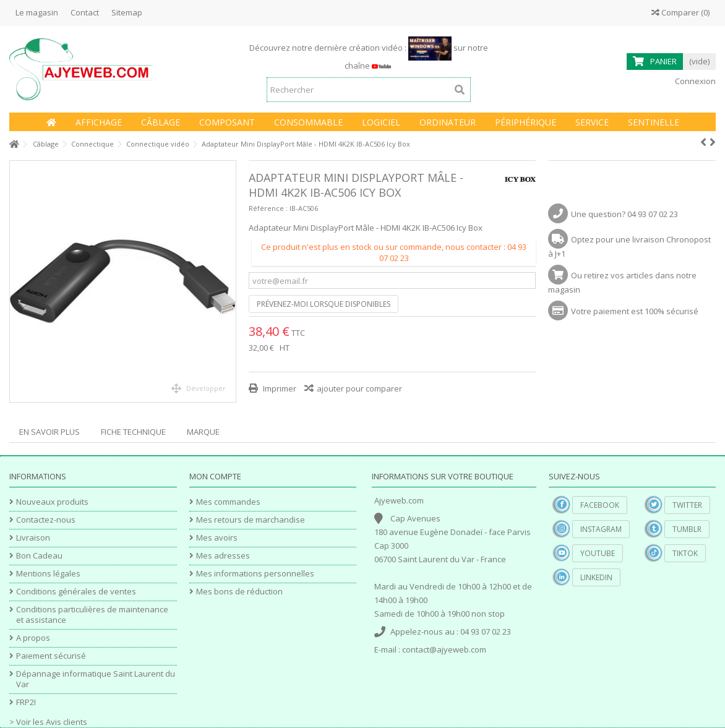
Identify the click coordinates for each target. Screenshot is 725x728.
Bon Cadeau (39, 556)
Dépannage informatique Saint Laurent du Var (96, 679)
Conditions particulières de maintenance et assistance (92, 615)
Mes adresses (223, 556)
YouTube (598, 553)
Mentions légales (48, 574)
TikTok (685, 553)
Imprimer (279, 388)
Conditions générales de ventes (76, 592)
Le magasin (37, 12)
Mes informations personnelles (255, 574)
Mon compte (215, 476)
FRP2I (26, 702)
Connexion (694, 81)
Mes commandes (228, 502)
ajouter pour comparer (359, 388)
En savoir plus (49, 432)
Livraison (33, 538)
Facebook (600, 505)
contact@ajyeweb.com (444, 649)
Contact (85, 12)
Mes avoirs (217, 538)
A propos (33, 638)
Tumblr (687, 529)
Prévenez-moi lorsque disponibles (324, 304)
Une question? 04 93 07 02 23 (624, 214)
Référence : (268, 208)
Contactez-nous (46, 520)
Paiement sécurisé (51, 656)
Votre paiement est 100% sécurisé (635, 311)
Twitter (687, 505)
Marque (203, 432)
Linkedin (596, 577)
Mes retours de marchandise (251, 520)
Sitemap (127, 12)
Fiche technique (133, 432)
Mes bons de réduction (239, 592)
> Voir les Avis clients (48, 722)
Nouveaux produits (52, 502)
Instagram (601, 529)
